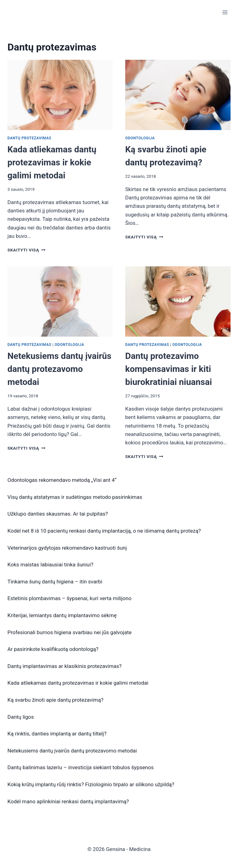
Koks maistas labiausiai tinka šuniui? (50, 565)
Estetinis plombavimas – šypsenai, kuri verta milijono (69, 598)
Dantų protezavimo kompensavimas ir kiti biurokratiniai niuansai (169, 369)
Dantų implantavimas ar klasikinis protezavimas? (64, 666)
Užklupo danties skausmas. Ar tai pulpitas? (58, 514)
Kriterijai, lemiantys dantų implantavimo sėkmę (62, 615)
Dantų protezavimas (29, 138)
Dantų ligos (21, 717)
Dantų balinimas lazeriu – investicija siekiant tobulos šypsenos (81, 767)
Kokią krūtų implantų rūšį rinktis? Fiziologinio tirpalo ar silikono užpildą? (91, 784)
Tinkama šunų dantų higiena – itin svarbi (55, 582)
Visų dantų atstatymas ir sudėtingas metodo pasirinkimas (75, 497)
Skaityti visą (26, 250)
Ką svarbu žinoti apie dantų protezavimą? (55, 700)
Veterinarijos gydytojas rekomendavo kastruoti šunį (67, 548)
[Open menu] (225, 12)
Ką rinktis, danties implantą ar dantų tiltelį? (57, 734)
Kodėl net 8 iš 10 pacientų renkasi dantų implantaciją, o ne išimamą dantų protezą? (104, 531)
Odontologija (140, 138)
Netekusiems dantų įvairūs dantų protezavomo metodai (59, 369)
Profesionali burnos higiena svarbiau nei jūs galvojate (69, 632)
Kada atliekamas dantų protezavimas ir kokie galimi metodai (52, 162)
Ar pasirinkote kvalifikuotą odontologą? (53, 649)
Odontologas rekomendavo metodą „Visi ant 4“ (62, 480)
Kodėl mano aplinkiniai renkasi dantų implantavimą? (68, 801)
